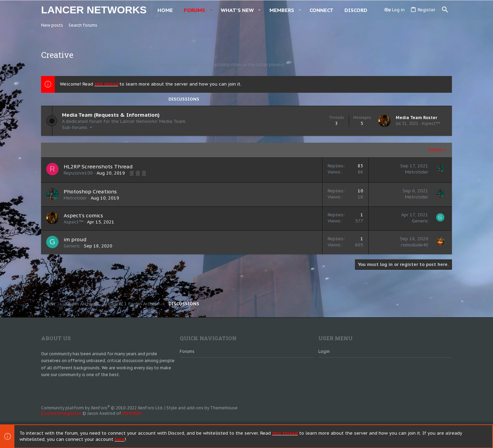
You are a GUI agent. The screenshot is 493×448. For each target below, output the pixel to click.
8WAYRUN (132, 413)
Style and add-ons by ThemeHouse (202, 408)
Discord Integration (61, 413)
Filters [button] (435, 150)
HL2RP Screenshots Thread (98, 167)
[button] (254, 10)
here (120, 439)
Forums (187, 351)
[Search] (445, 10)
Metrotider (417, 172)
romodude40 (415, 245)
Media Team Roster (416, 118)
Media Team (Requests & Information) (111, 115)
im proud (75, 239)
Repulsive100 (78, 173)
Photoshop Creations (90, 191)
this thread (106, 84)
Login (324, 351)
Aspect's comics (83, 215)
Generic (420, 221)
